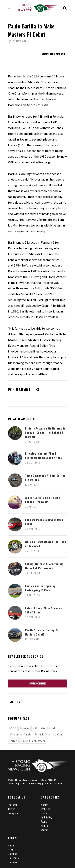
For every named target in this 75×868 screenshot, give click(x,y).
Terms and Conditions (54, 783)
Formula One (42, 734)
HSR (35, 728)
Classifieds (13, 858)
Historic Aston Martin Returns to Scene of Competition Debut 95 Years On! (45, 432)
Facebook (13, 804)
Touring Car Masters (33, 741)
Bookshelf (45, 809)
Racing (44, 829)
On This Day (46, 817)
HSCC (13, 728)
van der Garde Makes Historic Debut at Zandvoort (43, 500)
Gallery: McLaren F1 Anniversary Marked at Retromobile (44, 566)
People (44, 821)
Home (11, 845)
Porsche (24, 728)
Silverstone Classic (20, 734)
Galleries (12, 854)
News (11, 849)
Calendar (12, 862)
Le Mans (58, 734)
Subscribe (38, 683)
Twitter (11, 809)
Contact (23, 783)
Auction (44, 804)
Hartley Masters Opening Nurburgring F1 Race (40, 588)
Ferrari (13, 741)
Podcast (44, 825)
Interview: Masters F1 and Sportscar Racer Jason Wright (43, 455)
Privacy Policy (35, 783)
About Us (13, 783)
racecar (52, 780)
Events (44, 813)
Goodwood (48, 728)
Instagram (13, 813)
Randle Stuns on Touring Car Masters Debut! (42, 632)
